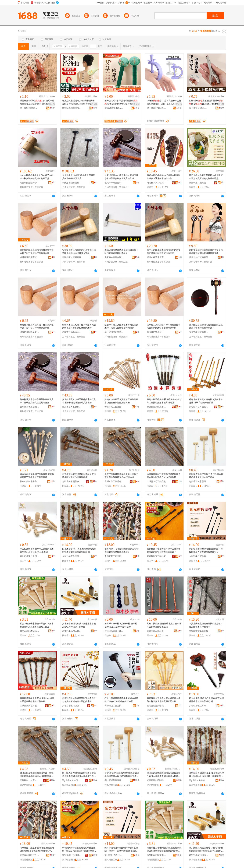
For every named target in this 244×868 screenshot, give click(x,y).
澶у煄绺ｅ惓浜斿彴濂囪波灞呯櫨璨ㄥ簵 (199, 780)
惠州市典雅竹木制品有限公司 (30, 556)
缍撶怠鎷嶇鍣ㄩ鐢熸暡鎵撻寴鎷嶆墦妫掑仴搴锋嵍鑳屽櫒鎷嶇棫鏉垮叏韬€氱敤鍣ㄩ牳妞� (121, 102)
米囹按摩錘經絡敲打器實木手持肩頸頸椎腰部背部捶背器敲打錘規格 (206, 252)
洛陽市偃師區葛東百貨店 (30, 332)
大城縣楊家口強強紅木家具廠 (72, 706)
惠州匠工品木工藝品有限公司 (72, 631)
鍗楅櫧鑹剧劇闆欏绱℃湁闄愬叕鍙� (72, 108)
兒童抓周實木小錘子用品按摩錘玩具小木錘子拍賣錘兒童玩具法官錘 (121, 177)
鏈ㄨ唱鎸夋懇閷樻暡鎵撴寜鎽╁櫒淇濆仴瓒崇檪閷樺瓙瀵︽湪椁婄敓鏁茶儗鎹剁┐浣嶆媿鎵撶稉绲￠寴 (37, 775)
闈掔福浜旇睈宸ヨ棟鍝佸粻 (30, 855)
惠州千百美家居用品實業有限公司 (199, 482)
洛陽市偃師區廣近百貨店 (72, 332)
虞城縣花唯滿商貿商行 (30, 257)
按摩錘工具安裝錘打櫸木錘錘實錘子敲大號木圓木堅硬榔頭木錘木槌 (164, 326)
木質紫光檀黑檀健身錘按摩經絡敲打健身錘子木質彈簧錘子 (206, 625)
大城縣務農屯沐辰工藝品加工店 (30, 706)
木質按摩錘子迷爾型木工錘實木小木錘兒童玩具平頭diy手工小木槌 (37, 550)
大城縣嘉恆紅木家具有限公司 (199, 706)
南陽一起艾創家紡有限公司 (199, 183)
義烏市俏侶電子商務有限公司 (30, 482)
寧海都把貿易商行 (155, 332)
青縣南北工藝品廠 (155, 631)
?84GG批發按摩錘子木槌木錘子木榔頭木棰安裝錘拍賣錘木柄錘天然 (37, 177)
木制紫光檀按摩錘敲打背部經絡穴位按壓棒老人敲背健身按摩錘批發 (206, 550)
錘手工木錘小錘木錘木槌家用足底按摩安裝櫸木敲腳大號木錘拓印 (164, 252)
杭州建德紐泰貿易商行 (72, 183)
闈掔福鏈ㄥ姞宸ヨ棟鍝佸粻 (30, 780)
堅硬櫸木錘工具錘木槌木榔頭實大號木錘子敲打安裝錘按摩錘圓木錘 (37, 252)
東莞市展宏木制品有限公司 (30, 631)
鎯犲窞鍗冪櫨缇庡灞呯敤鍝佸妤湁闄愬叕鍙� (114, 780)
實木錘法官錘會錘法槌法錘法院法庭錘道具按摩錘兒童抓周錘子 (206, 326)
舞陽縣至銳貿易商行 (72, 257)
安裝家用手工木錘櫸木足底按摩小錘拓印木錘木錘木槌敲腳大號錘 (79, 252)
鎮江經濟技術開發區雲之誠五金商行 (114, 332)
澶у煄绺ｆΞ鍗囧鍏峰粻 (114, 855)
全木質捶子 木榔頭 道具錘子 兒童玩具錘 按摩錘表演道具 (79, 177)
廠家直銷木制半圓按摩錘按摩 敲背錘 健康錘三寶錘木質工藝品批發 (37, 476)
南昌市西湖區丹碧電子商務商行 (30, 183)
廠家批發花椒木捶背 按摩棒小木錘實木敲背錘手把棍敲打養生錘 (37, 700)
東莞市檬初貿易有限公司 (199, 332)
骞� (52, 108)
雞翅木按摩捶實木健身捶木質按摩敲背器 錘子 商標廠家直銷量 (206, 401)
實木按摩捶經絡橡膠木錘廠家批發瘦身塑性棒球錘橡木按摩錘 (79, 625)
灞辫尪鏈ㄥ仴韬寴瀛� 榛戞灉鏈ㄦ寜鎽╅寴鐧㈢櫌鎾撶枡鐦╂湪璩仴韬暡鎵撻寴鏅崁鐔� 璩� (207, 775)
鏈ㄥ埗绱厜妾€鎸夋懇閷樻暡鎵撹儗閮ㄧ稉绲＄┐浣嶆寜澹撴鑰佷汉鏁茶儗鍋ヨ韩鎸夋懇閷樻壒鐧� (121, 849)
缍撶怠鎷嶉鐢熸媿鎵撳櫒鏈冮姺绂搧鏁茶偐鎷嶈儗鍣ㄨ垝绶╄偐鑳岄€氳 (80, 102)
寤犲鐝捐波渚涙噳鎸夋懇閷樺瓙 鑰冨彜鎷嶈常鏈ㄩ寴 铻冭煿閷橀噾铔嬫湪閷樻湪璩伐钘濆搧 (122, 775)
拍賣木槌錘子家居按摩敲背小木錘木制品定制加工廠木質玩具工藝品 (37, 625)
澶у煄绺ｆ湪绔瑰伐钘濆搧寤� (72, 780)
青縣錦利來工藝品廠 (156, 556)
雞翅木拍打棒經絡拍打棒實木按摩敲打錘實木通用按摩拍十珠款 (164, 177)
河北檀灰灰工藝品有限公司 (156, 183)
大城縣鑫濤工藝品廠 (199, 631)
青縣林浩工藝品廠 (113, 407)
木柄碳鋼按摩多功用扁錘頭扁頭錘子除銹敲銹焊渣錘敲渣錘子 (121, 252)
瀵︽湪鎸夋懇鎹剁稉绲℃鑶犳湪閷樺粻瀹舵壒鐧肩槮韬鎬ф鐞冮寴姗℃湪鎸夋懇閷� (207, 849)
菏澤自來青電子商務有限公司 (114, 631)
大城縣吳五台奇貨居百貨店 (72, 556)
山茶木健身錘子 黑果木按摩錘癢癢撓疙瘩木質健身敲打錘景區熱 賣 (79, 550)
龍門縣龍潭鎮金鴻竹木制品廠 (156, 706)
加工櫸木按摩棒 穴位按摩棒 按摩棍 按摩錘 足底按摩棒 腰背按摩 (121, 625)
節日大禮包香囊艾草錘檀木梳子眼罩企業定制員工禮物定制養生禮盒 (206, 177)
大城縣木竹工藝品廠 (156, 482)
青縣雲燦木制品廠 (71, 482)
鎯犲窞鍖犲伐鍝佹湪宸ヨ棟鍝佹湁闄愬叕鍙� (199, 855)
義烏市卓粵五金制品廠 (114, 183)
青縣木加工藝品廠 (113, 482)
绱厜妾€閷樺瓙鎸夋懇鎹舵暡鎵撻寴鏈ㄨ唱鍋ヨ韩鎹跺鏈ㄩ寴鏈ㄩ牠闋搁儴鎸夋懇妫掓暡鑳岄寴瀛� (79, 849)
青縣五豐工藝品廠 (113, 556)
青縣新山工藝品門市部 (114, 706)
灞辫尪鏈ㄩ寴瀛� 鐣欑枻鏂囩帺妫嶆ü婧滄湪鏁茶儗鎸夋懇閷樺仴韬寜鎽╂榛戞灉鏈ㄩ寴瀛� (37, 849)
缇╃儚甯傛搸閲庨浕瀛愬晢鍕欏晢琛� (156, 108)
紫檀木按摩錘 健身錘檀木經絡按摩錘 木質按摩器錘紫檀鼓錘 (164, 625)
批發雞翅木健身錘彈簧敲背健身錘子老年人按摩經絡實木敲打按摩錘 (79, 700)
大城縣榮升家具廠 (198, 556)
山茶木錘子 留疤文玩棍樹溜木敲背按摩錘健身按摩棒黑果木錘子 (122, 550)
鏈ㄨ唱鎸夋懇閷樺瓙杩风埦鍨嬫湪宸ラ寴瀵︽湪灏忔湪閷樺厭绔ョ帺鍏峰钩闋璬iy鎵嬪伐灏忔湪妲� (164, 775)
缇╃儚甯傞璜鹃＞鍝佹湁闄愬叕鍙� (30, 108)
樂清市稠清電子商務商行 (156, 257)
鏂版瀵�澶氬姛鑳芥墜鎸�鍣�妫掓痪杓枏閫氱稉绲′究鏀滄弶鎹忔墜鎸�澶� (207, 102)
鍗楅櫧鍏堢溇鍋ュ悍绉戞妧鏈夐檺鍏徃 (114, 108)
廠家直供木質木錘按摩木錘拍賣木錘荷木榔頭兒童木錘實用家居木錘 (164, 700)
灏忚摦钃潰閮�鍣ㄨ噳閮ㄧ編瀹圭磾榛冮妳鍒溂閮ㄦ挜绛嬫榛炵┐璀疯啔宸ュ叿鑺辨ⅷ (37, 102)
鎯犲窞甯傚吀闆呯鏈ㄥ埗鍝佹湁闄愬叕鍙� (156, 780)
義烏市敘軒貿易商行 (199, 257)
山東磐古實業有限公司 (114, 257)
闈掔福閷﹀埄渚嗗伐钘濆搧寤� (72, 855)
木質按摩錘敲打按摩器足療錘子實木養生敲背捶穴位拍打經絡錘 (79, 476)
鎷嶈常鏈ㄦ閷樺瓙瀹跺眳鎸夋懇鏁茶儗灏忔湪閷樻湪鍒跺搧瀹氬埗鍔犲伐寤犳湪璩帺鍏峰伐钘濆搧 (164, 849)
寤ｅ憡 (52, 104)
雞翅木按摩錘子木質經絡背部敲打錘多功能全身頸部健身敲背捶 (121, 401)
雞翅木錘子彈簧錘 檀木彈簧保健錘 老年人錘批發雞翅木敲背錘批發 (164, 401)
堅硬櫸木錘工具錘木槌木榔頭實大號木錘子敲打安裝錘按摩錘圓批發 (121, 326)
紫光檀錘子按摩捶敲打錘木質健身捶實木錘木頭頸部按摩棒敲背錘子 (164, 550)
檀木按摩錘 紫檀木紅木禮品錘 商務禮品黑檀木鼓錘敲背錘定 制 (206, 700)
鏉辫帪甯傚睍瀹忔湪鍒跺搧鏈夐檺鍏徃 (156, 855)
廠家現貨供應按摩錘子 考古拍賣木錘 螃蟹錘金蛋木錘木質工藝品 (206, 476)
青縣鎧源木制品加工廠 (156, 407)
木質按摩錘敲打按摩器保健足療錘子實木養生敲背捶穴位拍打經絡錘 (121, 476)
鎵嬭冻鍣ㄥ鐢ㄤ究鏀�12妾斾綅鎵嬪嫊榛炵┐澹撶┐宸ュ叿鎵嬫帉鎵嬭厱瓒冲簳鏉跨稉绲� (164, 102)
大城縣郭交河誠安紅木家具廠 (199, 407)
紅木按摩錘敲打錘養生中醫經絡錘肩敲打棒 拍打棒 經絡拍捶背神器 (121, 700)
